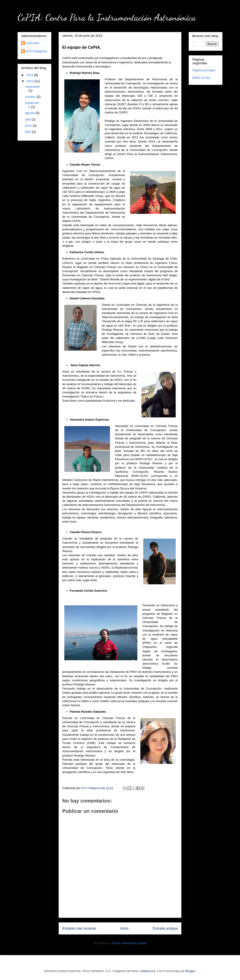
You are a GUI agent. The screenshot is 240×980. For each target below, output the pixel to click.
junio (29, 126)
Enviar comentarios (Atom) (129, 943)
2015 (30, 81)
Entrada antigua (165, 928)
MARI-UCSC (201, 78)
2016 (30, 75)
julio (28, 119)
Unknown (32, 43)
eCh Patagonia (36, 51)
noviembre (33, 87)
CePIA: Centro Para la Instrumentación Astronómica (107, 17)
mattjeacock (147, 971)
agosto (30, 113)
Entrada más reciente (79, 928)
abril (29, 132)
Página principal (204, 70)
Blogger (190, 971)
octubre (31, 97)
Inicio (124, 928)
